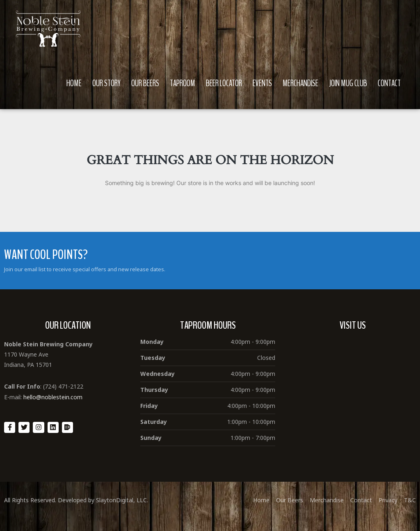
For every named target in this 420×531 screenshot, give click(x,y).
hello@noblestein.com (53, 397)
